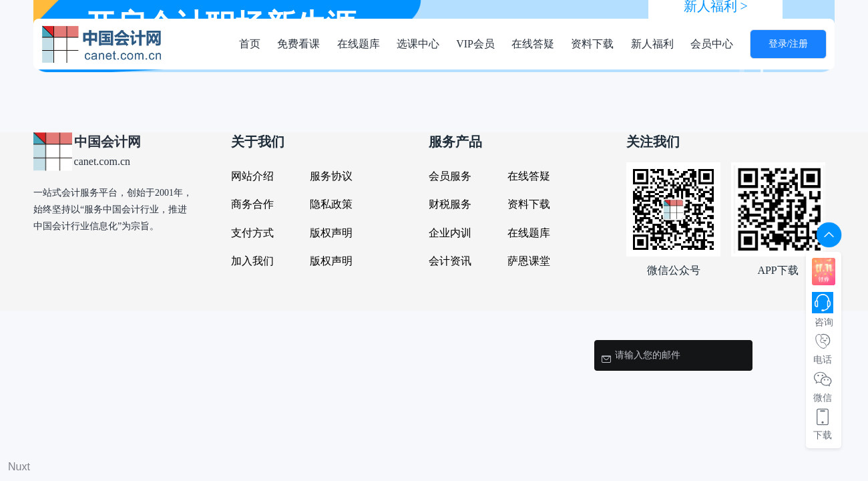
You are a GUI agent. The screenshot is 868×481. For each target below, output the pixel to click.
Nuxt (19, 467)
